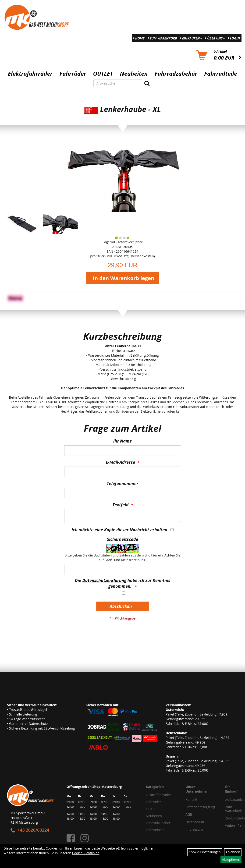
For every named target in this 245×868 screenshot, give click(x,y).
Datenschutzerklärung (105, 580)
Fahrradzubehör (176, 74)
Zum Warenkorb (163, 38)
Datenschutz (195, 822)
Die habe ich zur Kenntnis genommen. (122, 583)
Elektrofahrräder (30, 74)
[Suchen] (147, 83)
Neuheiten (134, 74)
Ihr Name (122, 441)
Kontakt (191, 799)
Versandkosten (142, 256)
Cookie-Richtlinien (86, 853)
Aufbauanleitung (230, 799)
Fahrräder (73, 74)
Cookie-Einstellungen (205, 852)
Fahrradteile (221, 74)
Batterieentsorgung (200, 807)
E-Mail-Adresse (120, 462)
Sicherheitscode (122, 539)
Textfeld (120, 505)
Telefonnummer (122, 483)
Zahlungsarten (230, 818)
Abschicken (121, 606)
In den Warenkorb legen (123, 278)
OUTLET (103, 74)
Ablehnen (233, 852)
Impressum (194, 829)
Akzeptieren (231, 859)
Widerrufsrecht (230, 826)
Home (140, 38)
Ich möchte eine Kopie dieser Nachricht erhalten (119, 530)
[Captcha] (123, 570)
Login (235, 38)
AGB (189, 814)
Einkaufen (192, 38)
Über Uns (216, 38)
